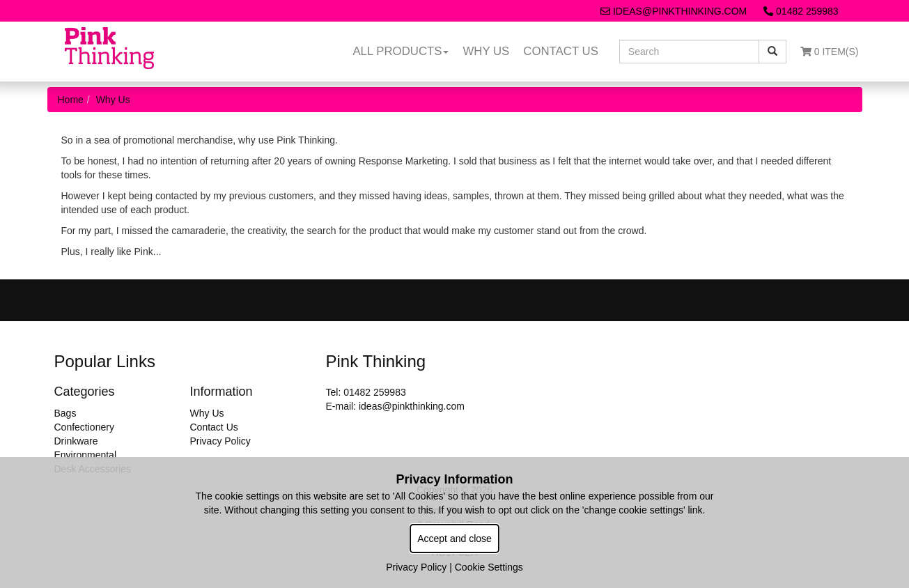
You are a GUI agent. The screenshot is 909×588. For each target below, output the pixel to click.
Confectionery (84, 427)
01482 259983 (801, 11)
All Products (401, 51)
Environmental (86, 455)
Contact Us (561, 51)
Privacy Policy (220, 441)
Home (71, 100)
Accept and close (454, 539)
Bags (65, 413)
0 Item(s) (830, 52)
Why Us (486, 51)
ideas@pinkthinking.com (674, 11)
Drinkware (76, 441)
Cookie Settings (489, 567)
